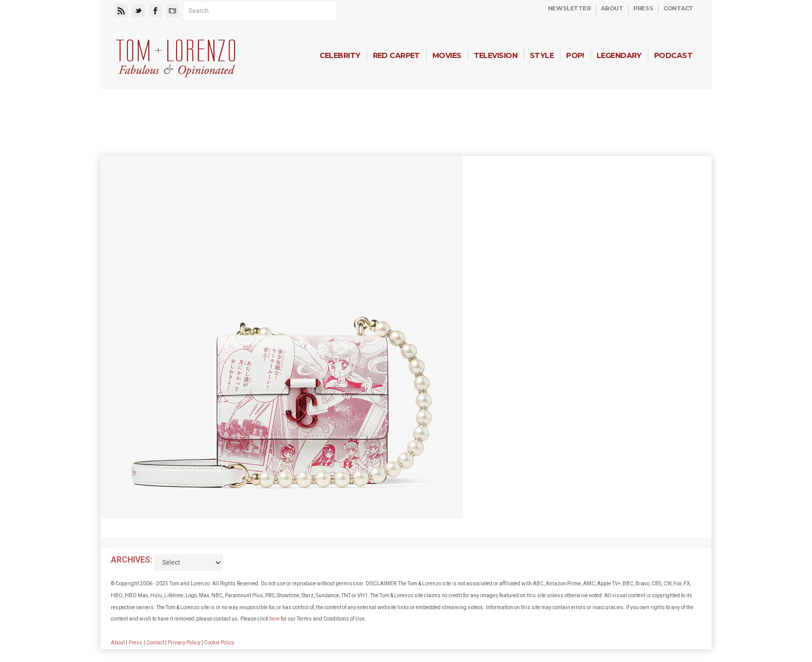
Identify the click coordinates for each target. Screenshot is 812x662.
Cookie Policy (219, 643)
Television (496, 55)
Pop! (575, 55)
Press (643, 8)
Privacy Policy (184, 643)
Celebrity (340, 55)
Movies (447, 55)
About (612, 8)
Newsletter (569, 8)
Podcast (673, 55)
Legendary (619, 55)
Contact (678, 8)
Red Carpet (396, 55)
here (274, 619)
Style (542, 55)
